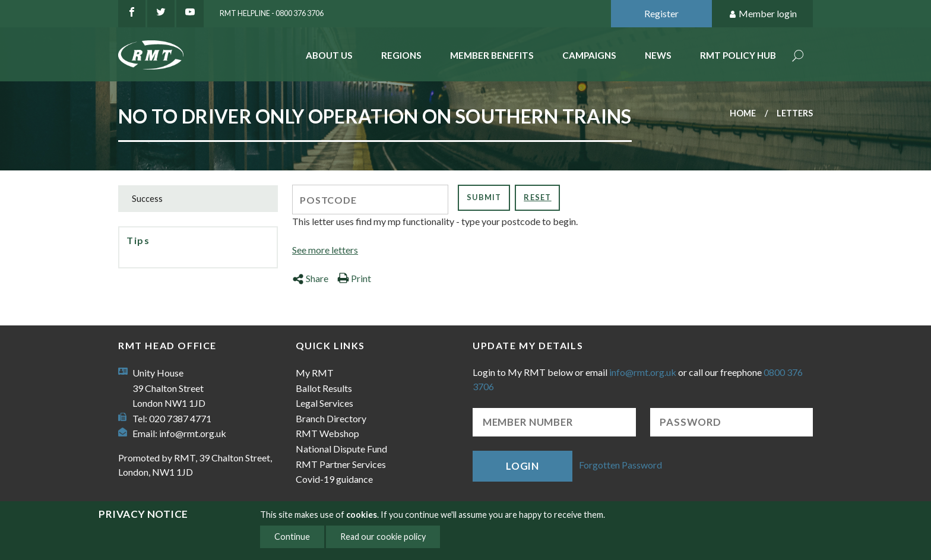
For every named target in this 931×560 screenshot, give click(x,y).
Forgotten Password (620, 465)
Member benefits (492, 55)
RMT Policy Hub (738, 55)
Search (798, 57)
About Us (329, 55)
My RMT (315, 373)
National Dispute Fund (341, 449)
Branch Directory (331, 418)
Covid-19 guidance (334, 479)
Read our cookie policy (383, 537)
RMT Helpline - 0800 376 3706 (272, 13)
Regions (401, 55)
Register (661, 13)
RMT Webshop (327, 433)
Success (147, 199)
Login (522, 466)
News (658, 55)
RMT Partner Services (341, 464)
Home (743, 113)
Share (310, 278)
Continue (292, 537)
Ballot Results (324, 388)
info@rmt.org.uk (193, 433)
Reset (537, 197)
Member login (763, 14)
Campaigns (589, 55)
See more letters (325, 250)
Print (354, 278)
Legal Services (324, 403)
